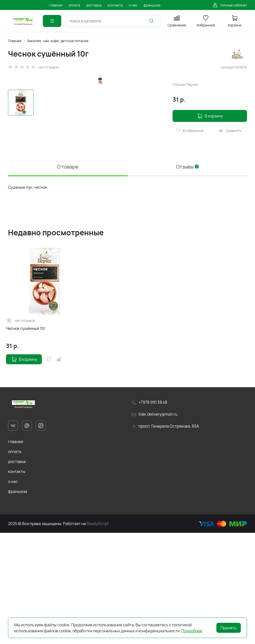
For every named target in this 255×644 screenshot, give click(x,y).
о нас (13, 593)
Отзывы (187, 278)
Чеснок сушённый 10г (26, 440)
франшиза (18, 603)
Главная (15, 41)
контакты (17, 583)
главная (16, 553)
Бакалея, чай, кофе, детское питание (58, 41)
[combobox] (113, 21)
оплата (15, 563)
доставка (17, 573)
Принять (229, 628)
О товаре (68, 278)
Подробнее (192, 631)
